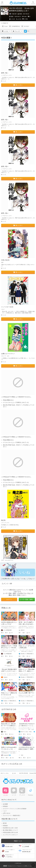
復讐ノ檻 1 (5, 73)
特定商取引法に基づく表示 (10, 828)
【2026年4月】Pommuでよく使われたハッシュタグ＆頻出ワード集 (27, 726)
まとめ (14, 773)
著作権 (5, 823)
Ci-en (11, 851)
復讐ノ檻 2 (5, 120)
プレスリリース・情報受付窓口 (12, 816)
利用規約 (5, 806)
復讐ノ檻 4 (5, 213)
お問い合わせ (7, 813)
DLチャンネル (18, 3)
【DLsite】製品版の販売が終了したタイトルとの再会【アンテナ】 (9, 671)
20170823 (26, 26)
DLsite (6, 26)
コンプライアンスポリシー (10, 835)
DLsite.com (11, 846)
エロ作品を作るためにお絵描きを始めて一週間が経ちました (27, 749)
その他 (26, 19)
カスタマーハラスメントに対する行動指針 (15, 809)
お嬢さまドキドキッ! (8, 354)
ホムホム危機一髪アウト (27, 693)
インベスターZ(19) (7, 307)
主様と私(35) (5, 260)
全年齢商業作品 (16, 26)
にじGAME (28, 846)
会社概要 (5, 804)
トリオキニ (11, 856)
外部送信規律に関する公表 (10, 832)
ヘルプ (5, 811)
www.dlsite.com (9, 560)
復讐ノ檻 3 (5, 166)
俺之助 (3, 520)
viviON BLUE (28, 851)
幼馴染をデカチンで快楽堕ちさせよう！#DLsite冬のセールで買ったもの (9, 648)
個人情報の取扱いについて (10, 830)
